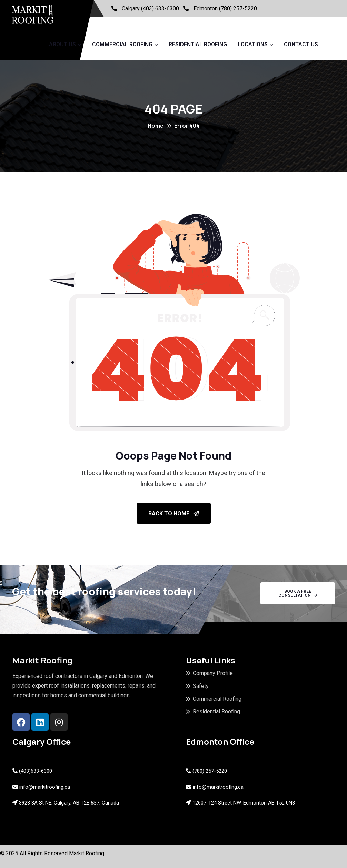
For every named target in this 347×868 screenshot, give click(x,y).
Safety (201, 686)
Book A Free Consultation (298, 593)
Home (156, 126)
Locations (253, 44)
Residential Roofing (198, 44)
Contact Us (301, 44)
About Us (62, 44)
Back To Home (174, 514)
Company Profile (213, 673)
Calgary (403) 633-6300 (150, 8)
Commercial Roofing (122, 44)
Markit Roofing (87, 853)
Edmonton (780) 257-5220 (225, 8)
